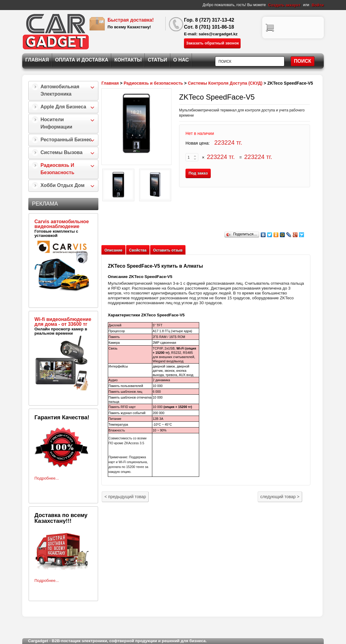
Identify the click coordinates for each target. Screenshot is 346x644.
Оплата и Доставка (82, 60)
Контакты (128, 60)
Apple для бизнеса (63, 107)
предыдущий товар (125, 497)
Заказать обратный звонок (212, 43)
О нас (181, 60)
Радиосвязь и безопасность (57, 169)
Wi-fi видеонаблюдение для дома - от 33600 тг (63, 322)
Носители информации (56, 123)
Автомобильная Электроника (60, 90)
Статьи (157, 60)
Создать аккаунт (284, 5)
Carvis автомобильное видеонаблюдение (62, 224)
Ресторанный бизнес (66, 140)
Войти (318, 5)
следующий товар (280, 497)
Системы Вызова (62, 152)
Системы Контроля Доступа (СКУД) (225, 83)
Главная (37, 60)
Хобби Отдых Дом (63, 185)
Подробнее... (47, 478)
